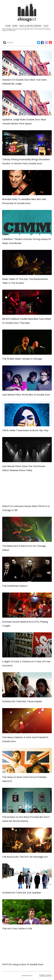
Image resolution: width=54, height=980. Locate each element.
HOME (8, 26)
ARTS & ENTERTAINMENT (31, 26)
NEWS (15, 26)
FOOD (46, 26)
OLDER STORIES (46, 975)
